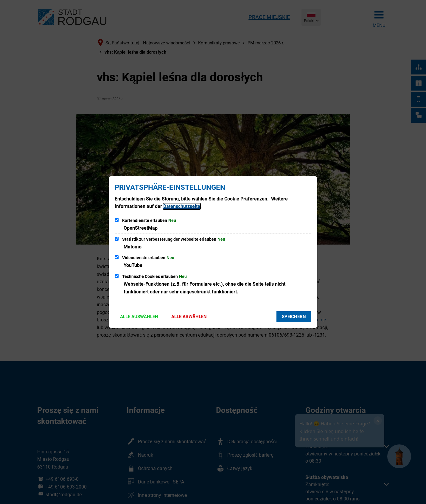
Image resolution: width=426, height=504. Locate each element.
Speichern (294, 317)
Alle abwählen (189, 317)
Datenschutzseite (182, 206)
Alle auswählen (139, 317)
